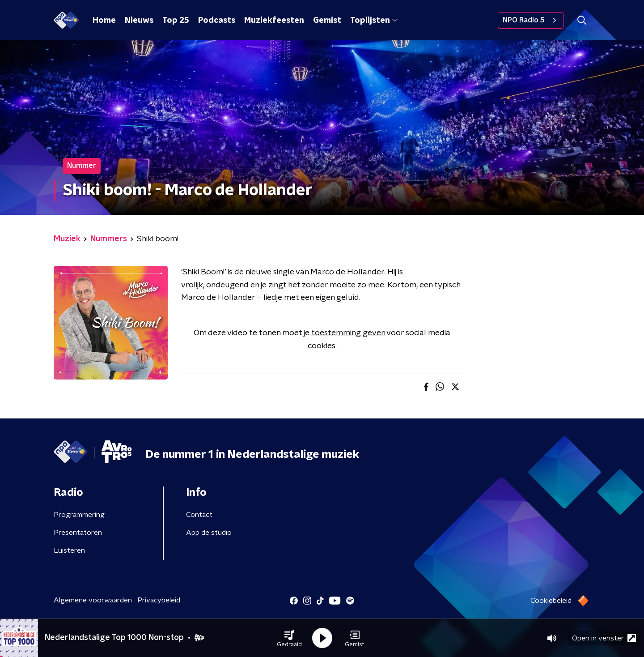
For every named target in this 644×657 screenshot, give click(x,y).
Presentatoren (78, 533)
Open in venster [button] (604, 638)
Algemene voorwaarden (93, 600)
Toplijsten (374, 21)
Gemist (327, 21)
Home (104, 21)
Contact (199, 515)
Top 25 (176, 21)
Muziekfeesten (274, 21)
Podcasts (217, 21)
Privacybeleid (159, 600)
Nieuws (139, 21)
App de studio (209, 533)
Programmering (79, 515)
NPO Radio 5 (531, 20)
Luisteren (69, 550)
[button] (289, 638)
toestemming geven (348, 333)
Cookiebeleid (551, 601)
